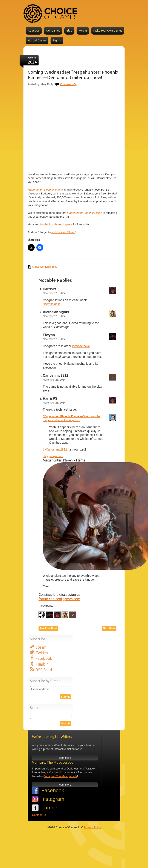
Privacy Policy (93, 827)
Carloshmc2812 (55, 376)
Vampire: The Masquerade (61, 776)
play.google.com (53, 456)
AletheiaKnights (56, 312)
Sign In (57, 40)
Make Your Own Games (108, 30)
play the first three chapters (55, 224)
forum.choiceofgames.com (59, 599)
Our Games (53, 30)
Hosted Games (37, 40)
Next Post (109, 628)
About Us (34, 30)
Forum (83, 30)
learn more (65, 758)
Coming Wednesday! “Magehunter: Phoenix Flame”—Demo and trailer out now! (73, 75)
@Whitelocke (52, 304)
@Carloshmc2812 (55, 449)
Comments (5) (68, 84)
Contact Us (39, 815)
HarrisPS (50, 289)
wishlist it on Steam (63, 232)
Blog (69, 30)
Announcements (41, 267)
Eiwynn (49, 335)
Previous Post (48, 628)
